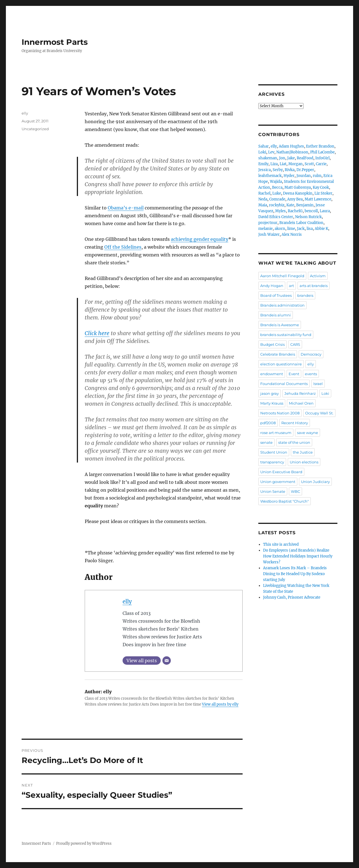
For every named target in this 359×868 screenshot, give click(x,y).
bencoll (311, 211)
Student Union (274, 452)
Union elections (304, 462)
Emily (263, 164)
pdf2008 (268, 423)
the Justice (303, 452)
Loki (262, 152)
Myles (280, 211)
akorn (280, 229)
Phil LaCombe (322, 152)
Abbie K (321, 229)
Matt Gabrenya (298, 187)
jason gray (270, 393)
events (311, 374)
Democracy (311, 354)
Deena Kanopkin (298, 193)
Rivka (290, 170)
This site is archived (281, 544)
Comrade (277, 199)
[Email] (167, 661)
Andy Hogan (272, 286)
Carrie (321, 164)
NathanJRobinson (292, 152)
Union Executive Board (281, 472)
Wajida (276, 182)
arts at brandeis (314, 286)
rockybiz (277, 205)
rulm (317, 176)
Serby (278, 170)
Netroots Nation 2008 (280, 413)
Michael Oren (301, 403)
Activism (318, 276)
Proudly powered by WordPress (84, 844)
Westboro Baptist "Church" (285, 501)
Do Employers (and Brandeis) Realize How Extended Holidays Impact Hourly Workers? (298, 556)
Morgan (295, 164)
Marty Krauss (272, 403)
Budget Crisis (272, 344)
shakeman (268, 158)
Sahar (264, 146)
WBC (295, 491)
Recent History (295, 423)
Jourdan (304, 176)
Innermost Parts (55, 42)
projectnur (268, 223)
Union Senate (273, 491)
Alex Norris (292, 235)
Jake (291, 158)
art (291, 286)
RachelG (295, 211)
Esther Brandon (320, 146)
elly (127, 601)
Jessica (264, 170)
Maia (263, 205)
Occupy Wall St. (319, 413)
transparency (272, 462)
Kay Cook (321, 187)
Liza (274, 164)
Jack (301, 229)
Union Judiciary (315, 482)
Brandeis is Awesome (280, 325)
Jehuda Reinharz (300, 393)
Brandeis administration (282, 305)
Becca (277, 187)
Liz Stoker (323, 193)
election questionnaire (281, 364)
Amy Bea (295, 199)
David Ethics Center (276, 217)
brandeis (305, 295)
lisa (310, 229)
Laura (325, 211)
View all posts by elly (220, 704)
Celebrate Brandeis (278, 354)
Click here (97, 333)
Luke (277, 193)
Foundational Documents (284, 384)
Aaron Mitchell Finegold (282, 276)
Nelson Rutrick (308, 217)
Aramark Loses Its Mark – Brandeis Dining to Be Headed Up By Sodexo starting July (295, 574)
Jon (282, 158)
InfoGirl (322, 158)
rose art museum (276, 433)
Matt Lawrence (318, 199)
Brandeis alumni (276, 315)
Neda (263, 199)
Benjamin (305, 205)
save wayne (308, 433)
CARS (295, 344)
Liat (283, 164)
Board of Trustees (276, 295)
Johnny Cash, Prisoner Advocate (292, 597)
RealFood (305, 158)
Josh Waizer (269, 235)
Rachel (264, 193)
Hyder (289, 176)
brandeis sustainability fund (286, 335)
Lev (271, 152)
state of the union (294, 442)
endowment (272, 374)
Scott (309, 164)
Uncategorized (35, 129)
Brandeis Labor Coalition (301, 223)
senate (266, 442)
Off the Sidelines (123, 247)
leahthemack (270, 176)
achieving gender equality (200, 239)
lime (291, 229)
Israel (318, 384)
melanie (265, 229)
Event (294, 374)
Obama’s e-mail (126, 208)
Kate (290, 205)
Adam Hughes (291, 146)
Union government (278, 482)
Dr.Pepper (305, 170)
